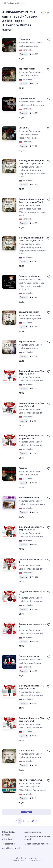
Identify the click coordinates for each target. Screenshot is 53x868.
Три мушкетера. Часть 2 (31, 780)
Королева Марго (27, 69)
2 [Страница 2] (24, 821)
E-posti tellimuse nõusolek (37, 844)
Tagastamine (8, 844)
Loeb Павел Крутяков (29, 787)
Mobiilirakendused (11, 848)
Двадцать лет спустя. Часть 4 (32, 561)
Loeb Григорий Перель (30, 663)
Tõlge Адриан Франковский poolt (32, 175)
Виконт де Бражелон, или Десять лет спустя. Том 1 (31, 201)
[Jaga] (45, 12)
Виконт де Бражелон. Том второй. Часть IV (32, 528)
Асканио (23, 468)
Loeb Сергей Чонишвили (31, 381)
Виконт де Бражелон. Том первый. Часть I (32, 405)
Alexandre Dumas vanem (30, 43)
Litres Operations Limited (26, 858)
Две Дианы (24, 128)
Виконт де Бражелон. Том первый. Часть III (32, 687)
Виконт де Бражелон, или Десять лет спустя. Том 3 (31, 162)
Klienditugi (7, 839)
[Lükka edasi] (49, 40)
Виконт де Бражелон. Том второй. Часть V (32, 372)
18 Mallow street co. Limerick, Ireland (26, 861)
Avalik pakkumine (33, 832)
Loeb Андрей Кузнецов (30, 170)
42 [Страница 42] (33, 821)
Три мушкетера (26, 751)
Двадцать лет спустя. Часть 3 (32, 625)
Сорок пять (24, 39)
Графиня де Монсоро (29, 276)
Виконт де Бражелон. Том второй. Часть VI (32, 437)
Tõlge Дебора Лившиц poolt (32, 790)
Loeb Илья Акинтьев (29, 46)
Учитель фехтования (29, 498)
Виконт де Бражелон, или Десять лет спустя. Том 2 (31, 239)
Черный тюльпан (27, 341)
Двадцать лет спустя (29, 312)
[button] (37, 821)
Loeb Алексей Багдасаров (32, 105)
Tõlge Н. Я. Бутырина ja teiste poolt (30, 288)
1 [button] (20, 821)
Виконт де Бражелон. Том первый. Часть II (32, 720)
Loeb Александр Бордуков (32, 504)
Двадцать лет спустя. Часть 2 (32, 593)
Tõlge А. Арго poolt (28, 138)
